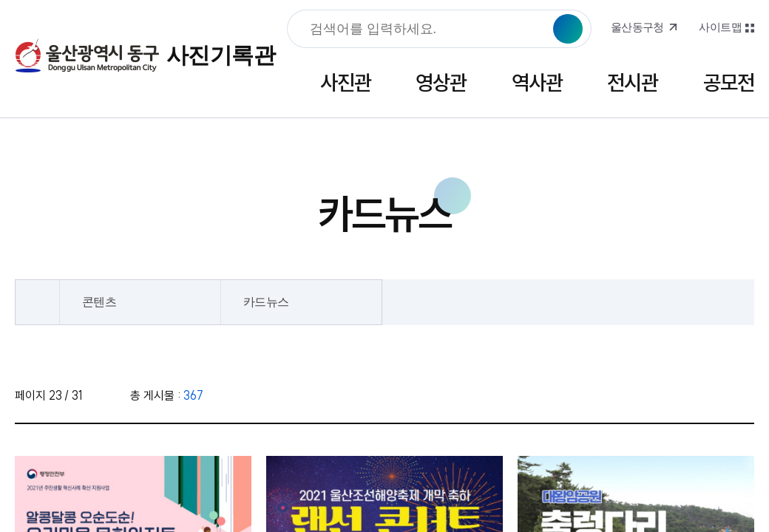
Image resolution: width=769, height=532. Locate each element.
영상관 (441, 82)
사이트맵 (720, 27)
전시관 (633, 82)
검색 (568, 29)
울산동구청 (637, 27)
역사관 (537, 82)
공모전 (729, 82)
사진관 (346, 82)
